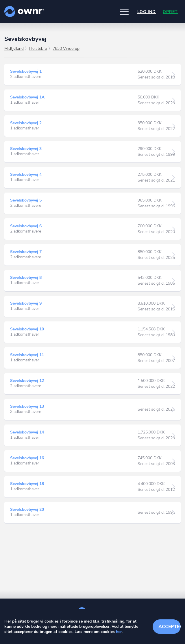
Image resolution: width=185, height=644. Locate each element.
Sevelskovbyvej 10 (27, 329)
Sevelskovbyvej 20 (27, 509)
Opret (170, 12)
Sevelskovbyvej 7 (26, 252)
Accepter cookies (170, 627)
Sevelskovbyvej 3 (26, 149)
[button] (124, 12)
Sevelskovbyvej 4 (26, 174)
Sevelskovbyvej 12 (27, 381)
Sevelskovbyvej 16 (27, 458)
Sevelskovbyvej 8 (26, 278)
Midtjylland (14, 49)
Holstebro (38, 49)
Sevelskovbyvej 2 (26, 123)
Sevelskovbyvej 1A (27, 97)
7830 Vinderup (66, 49)
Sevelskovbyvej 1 (26, 71)
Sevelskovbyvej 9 (26, 303)
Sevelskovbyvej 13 (27, 406)
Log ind (147, 12)
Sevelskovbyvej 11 (27, 355)
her (119, 632)
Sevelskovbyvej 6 (26, 226)
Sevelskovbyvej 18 (27, 484)
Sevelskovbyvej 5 (26, 200)
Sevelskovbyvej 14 (27, 432)
